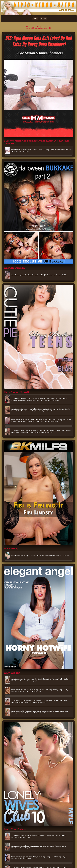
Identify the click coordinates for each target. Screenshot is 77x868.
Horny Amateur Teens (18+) (18, 392)
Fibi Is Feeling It (12, 548)
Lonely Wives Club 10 (15, 829)
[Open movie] (38, 86)
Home (35, 19)
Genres (43, 19)
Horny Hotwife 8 (12, 673)
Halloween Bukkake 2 (15, 268)
